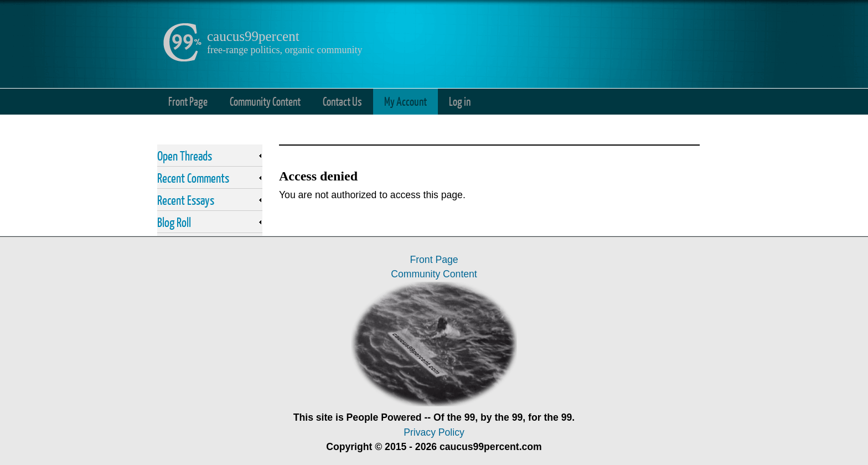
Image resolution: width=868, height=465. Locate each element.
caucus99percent (253, 36)
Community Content (265, 101)
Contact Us (342, 101)
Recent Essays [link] (186, 200)
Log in (460, 101)
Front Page (188, 101)
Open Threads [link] (185, 156)
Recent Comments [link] (193, 178)
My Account (405, 101)
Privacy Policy (434, 432)
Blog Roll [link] (174, 222)
